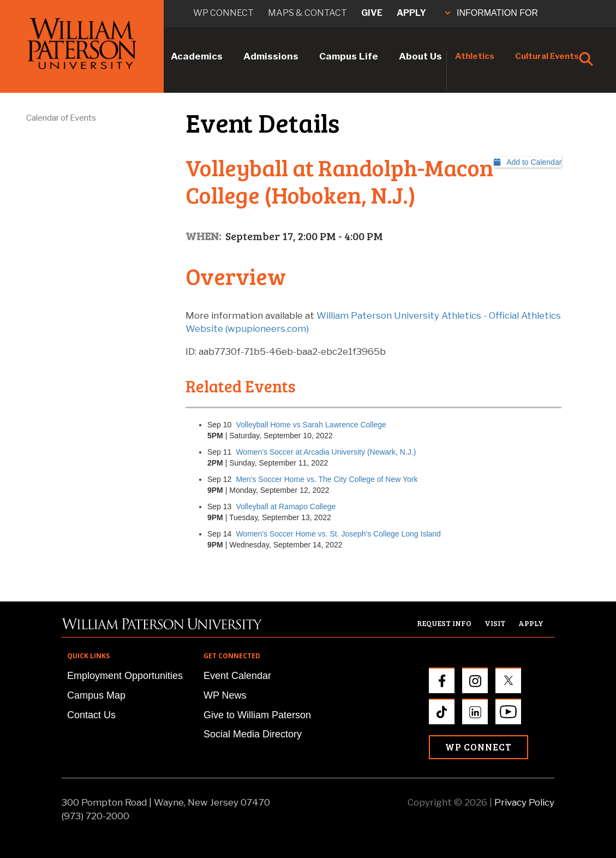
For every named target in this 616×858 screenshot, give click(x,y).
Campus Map (96, 695)
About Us (420, 56)
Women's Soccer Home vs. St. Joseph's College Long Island (338, 534)
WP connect (223, 13)
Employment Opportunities (125, 676)
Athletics (475, 56)
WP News (225, 695)
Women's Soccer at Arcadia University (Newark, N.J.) (326, 452)
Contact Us (91, 715)
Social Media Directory (253, 734)
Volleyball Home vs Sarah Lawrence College (311, 425)
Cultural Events (547, 56)
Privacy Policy (524, 802)
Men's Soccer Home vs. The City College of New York (327, 479)
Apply (411, 13)
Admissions (271, 56)
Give (372, 13)
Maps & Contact (307, 13)
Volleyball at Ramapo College (286, 507)
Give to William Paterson (257, 715)
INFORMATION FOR (492, 13)
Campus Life (349, 56)
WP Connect (479, 747)
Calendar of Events (61, 118)
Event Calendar (237, 676)
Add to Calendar (528, 162)
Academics (197, 56)
